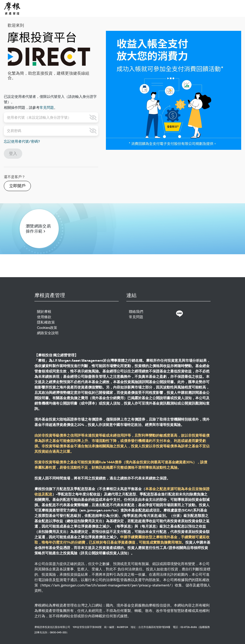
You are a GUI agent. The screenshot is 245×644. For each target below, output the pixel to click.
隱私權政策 (46, 322)
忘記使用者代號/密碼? (22, 141)
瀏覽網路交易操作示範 (38, 229)
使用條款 (44, 317)
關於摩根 (44, 312)
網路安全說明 (48, 333)
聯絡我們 (136, 312)
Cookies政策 (47, 328)
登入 (13, 153)
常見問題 (47, 108)
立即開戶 (17, 186)
